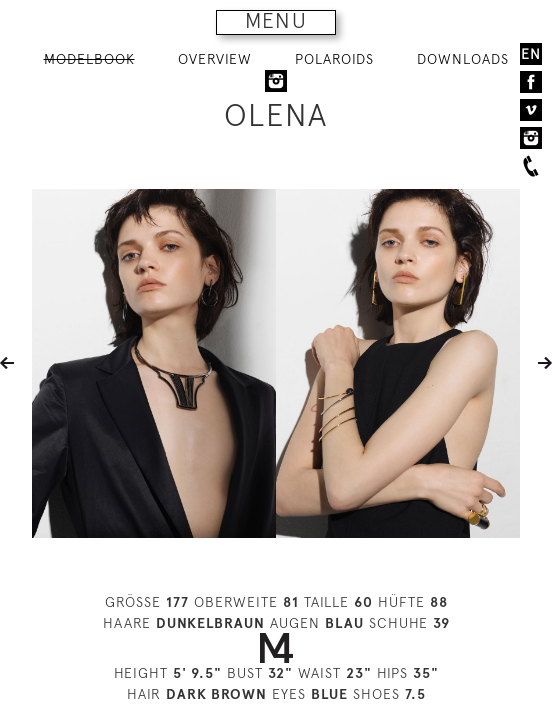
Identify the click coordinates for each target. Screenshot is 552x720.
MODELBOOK (89, 59)
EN (531, 54)
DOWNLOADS (463, 59)
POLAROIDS (334, 59)
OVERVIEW (215, 59)
